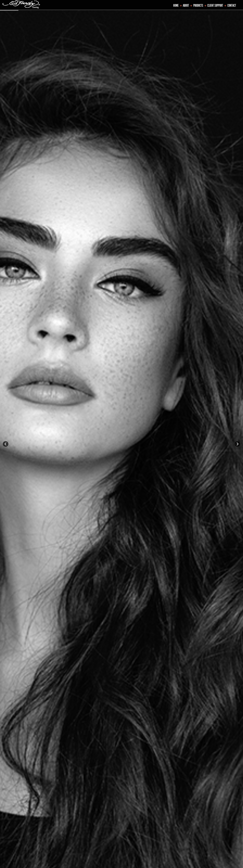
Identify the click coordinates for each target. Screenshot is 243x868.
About (186, 5)
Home (176, 5)
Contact (232, 5)
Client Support (215, 5)
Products (198, 5)
